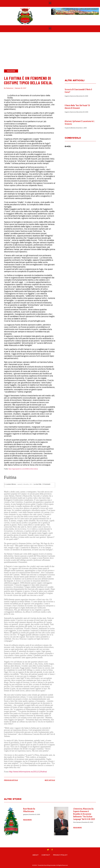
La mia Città (37, 484)
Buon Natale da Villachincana (29, 810)
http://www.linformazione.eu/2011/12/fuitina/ (28, 772)
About (35, 855)
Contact (46, 855)
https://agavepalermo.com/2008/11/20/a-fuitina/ (23, 469)
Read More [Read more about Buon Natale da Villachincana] (27, 820)
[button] (50, 3)
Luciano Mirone (11, 484)
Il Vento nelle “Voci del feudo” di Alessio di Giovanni (77, 107)
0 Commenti (46, 484)
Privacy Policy (61, 855)
